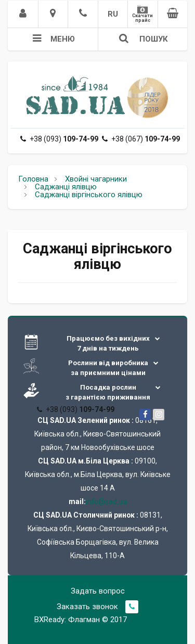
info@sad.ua (106, 501)
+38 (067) (141, 139)
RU (113, 14)
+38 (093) (59, 139)
